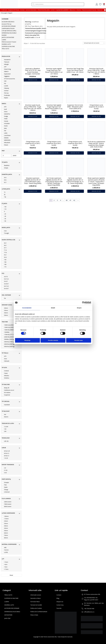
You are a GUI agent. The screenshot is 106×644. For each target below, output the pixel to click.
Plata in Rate (34, 615)
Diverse (79, 10)
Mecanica (73, 10)
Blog (58, 598)
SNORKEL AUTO (6, 44)
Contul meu (60, 605)
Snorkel (22, 10)
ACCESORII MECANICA (8, 22)
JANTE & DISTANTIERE (8, 37)
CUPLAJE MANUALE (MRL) (9, 31)
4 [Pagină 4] (61, 200)
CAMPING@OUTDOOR (8, 28)
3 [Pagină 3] (57, 200)
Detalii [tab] (53, 308)
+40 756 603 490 (89, 608)
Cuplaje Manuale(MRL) (62, 10)
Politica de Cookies (36, 608)
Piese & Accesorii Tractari (89, 10)
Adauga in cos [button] (33, 80)
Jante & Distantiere (31, 10)
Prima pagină (4, 13)
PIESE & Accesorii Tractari (9, 42)
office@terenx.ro (89, 612)
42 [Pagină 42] (74, 200)
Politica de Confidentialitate (39, 612)
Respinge (27, 340)
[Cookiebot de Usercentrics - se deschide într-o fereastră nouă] (83, 303)
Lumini (53, 10)
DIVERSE (4, 35)
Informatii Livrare (36, 595)
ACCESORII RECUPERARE (9, 26)
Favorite (59, 608)
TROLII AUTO (5, 49)
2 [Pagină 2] (54, 200)
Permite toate (79, 340)
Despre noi (60, 602)
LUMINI (4, 40)
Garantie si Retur (36, 598)
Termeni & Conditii (36, 605)
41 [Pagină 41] (70, 200)
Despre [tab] (79, 308)
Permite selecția (53, 340)
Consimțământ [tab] (27, 308)
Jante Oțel (7, 618)
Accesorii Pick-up (7, 24)
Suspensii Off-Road (14, 10)
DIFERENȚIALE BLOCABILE (9, 33)
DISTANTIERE (8, 615)
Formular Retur (35, 602)
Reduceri (100, 10)
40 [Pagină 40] (67, 200)
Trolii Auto (4, 10)
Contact (59, 595)
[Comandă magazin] (94, 43)
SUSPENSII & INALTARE (8, 46)
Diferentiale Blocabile (44, 10)
